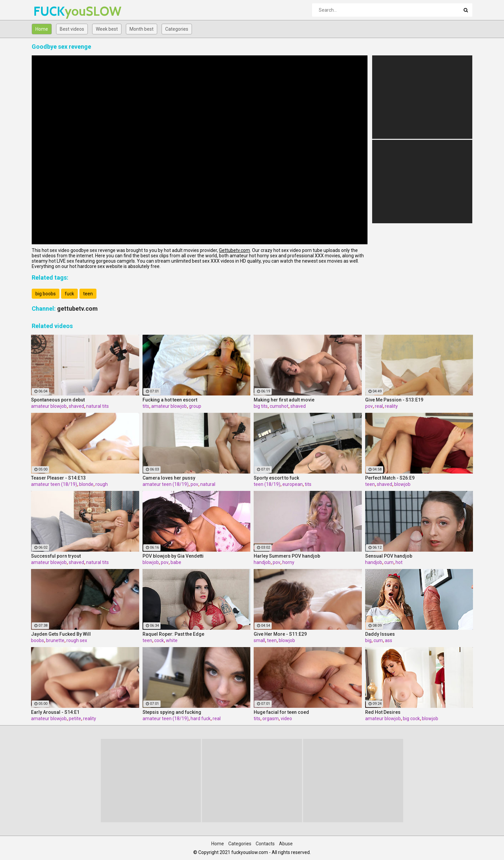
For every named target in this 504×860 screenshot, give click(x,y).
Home (42, 29)
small (259, 640)
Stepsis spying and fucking (172, 712)
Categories (177, 29)
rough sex (77, 640)
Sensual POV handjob (389, 556)
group (195, 406)
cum (389, 562)
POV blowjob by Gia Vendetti (173, 556)
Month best (142, 29)
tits (146, 406)
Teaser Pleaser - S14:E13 (58, 478)
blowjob (402, 484)
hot (399, 562)
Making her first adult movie (284, 400)
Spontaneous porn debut (58, 400)
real (379, 406)
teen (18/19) (267, 484)
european (293, 484)
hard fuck (201, 719)
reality (391, 406)
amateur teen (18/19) (54, 484)
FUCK (51, 11)
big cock (411, 719)
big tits (261, 406)
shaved (76, 406)
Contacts (265, 844)
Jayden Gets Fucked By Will (61, 634)
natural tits (97, 406)
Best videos (72, 29)
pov (369, 406)
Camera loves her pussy (169, 478)
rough (102, 484)
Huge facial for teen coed (281, 712)
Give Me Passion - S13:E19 (394, 400)
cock (159, 640)
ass (389, 640)
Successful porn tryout (56, 556)
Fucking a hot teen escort (170, 400)
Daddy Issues (380, 634)
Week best (107, 29)
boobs (38, 640)
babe (176, 562)
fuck (69, 294)
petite (75, 719)
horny (288, 562)
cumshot (279, 406)
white (172, 640)
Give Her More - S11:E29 (280, 634)
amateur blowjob (49, 406)
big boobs (46, 294)
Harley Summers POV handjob (287, 556)
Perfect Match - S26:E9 (390, 478)
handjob (262, 562)
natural (208, 484)
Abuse (286, 844)
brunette (55, 640)
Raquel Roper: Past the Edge (173, 634)
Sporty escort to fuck (276, 478)
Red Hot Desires (383, 712)
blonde (86, 484)
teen (88, 294)
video (286, 719)
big (368, 640)
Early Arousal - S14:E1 (55, 712)
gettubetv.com (77, 309)
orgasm (271, 719)
